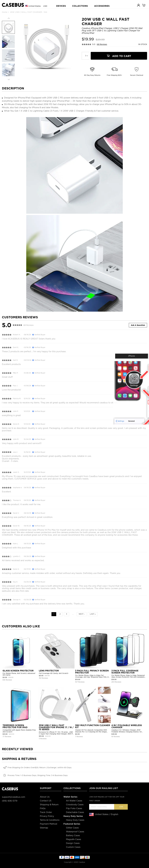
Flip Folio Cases (74, 808)
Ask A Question (138, 325)
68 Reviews (102, 44)
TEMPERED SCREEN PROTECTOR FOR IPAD (15, 726)
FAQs (43, 808)
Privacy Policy (47, 816)
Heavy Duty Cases (75, 820)
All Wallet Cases (74, 801)
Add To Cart (119, 56)
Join (121, 807)
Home (5, 12)
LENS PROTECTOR (49, 671)
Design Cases (73, 843)
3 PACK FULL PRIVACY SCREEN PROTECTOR (92, 672)
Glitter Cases (72, 828)
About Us (45, 797)
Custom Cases (73, 847)
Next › (82, 614)
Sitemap (44, 828)
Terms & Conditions (50, 820)
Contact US (46, 801)
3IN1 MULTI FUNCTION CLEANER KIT (93, 726)
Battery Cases (73, 835)
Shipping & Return (49, 805)
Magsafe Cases (74, 839)
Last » (93, 614)
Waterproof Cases (75, 832)
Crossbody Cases (75, 805)
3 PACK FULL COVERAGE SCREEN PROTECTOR (125, 672)
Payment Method (49, 824)
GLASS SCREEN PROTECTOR (18, 671)
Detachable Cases (75, 812)
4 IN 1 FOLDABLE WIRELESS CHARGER (127, 726)
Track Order (46, 812)
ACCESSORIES (102, 6)
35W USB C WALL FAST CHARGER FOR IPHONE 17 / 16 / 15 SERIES (56, 727)
